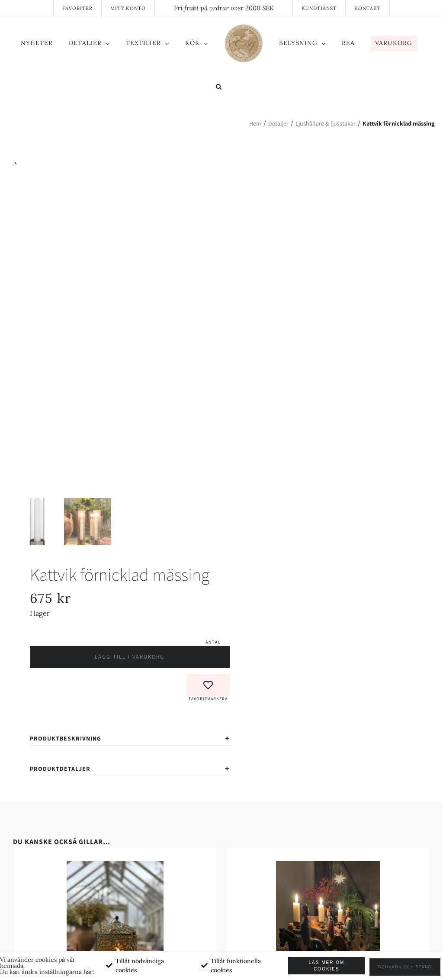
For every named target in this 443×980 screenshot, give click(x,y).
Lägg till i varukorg (130, 680)
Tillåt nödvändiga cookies (141, 966)
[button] (219, 87)
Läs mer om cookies (329, 967)
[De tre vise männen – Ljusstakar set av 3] (328, 889)
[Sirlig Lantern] (115, 889)
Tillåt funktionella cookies (238, 966)
